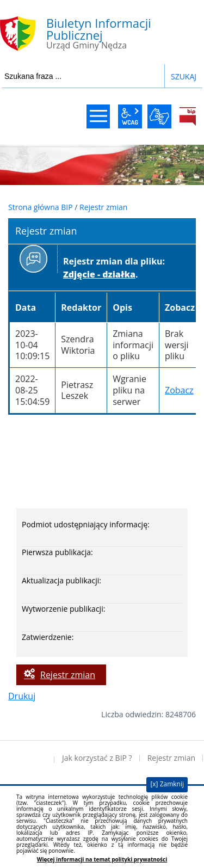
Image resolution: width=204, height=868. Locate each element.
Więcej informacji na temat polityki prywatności (102, 860)
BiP (188, 116)
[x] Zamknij (167, 784)
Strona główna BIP (41, 207)
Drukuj (22, 696)
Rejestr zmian (103, 207)
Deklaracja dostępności (27, 758)
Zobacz (179, 390)
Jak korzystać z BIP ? (97, 758)
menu (98, 116)
